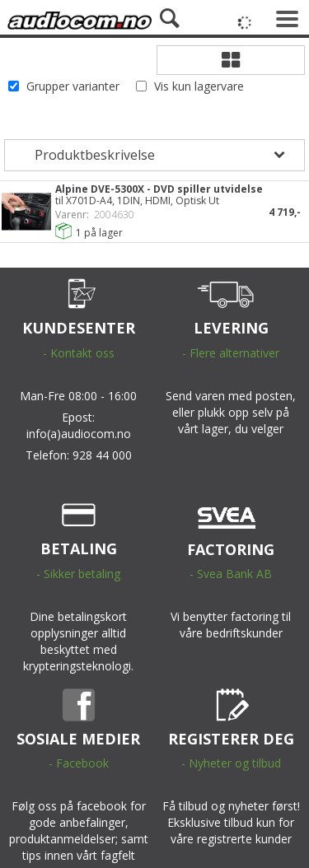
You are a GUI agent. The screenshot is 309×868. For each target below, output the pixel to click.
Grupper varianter (73, 86)
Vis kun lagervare (199, 86)
